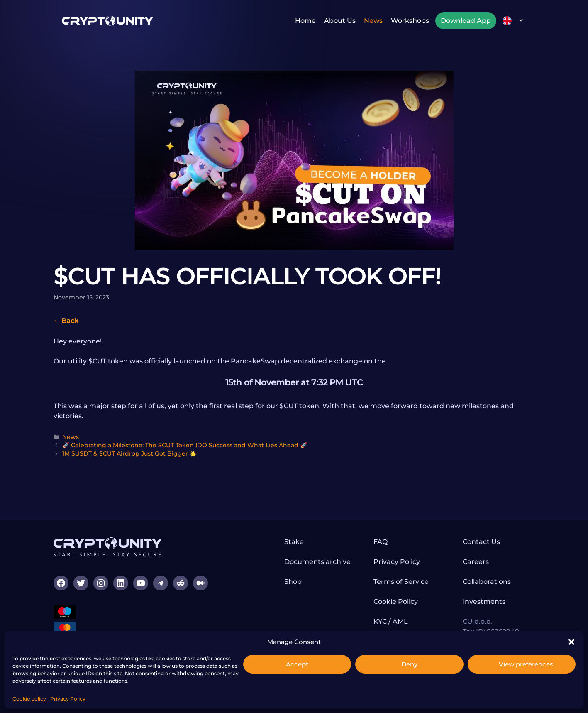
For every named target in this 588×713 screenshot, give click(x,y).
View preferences (526, 664)
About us (340, 21)
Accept (297, 664)
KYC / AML (391, 621)
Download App (466, 21)
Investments (484, 602)
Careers (476, 562)
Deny (409, 664)
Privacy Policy (68, 699)
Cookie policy (29, 699)
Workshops (410, 21)
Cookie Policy (396, 602)
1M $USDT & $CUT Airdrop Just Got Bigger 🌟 (129, 453)
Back (70, 321)
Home (305, 21)
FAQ (381, 542)
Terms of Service (401, 582)
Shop (293, 582)
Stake (294, 542)
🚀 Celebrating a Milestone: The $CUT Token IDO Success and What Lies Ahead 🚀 (185, 445)
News (373, 21)
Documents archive (317, 562)
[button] (571, 642)
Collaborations (487, 582)
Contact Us (481, 542)
